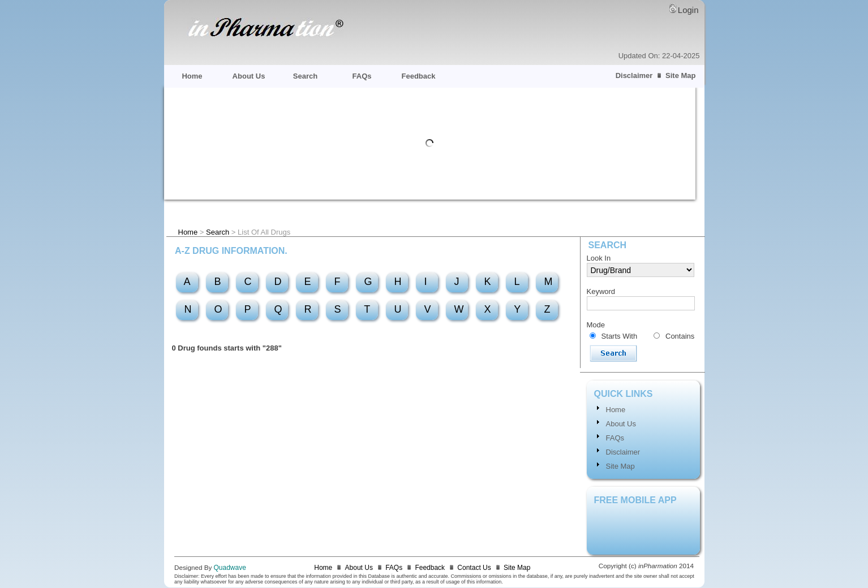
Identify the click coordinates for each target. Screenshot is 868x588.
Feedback (419, 76)
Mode (596, 325)
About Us (249, 76)
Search (305, 76)
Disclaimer (634, 75)
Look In (599, 258)
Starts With (620, 336)
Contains (680, 336)
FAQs (362, 76)
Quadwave (230, 568)
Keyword (601, 291)
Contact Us (474, 568)
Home (192, 76)
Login (688, 10)
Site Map (680, 75)
